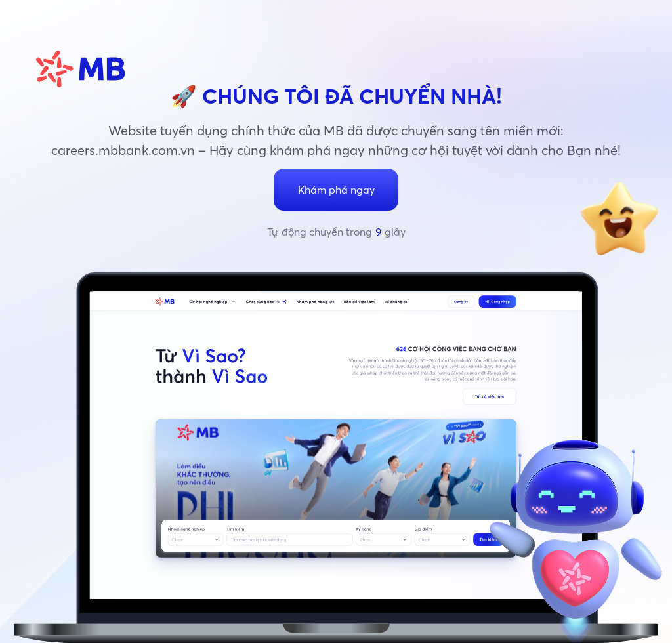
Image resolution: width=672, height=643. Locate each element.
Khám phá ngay (336, 190)
